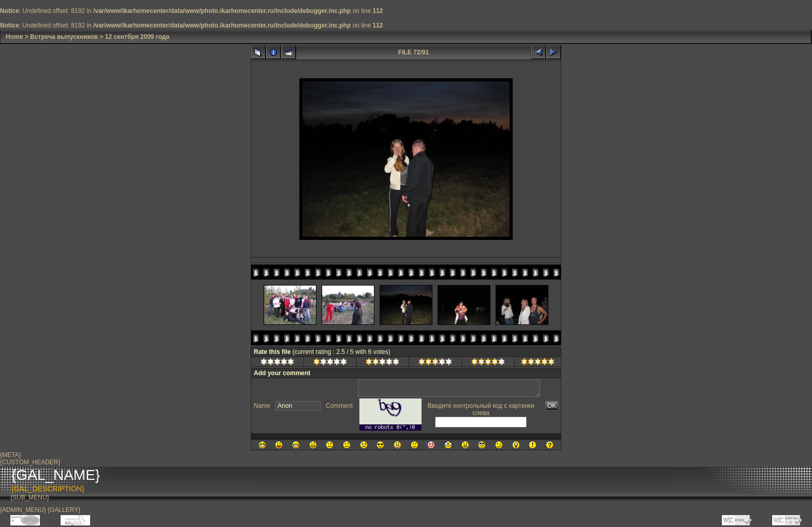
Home (14, 37)
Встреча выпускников (64, 37)
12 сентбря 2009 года (137, 37)
